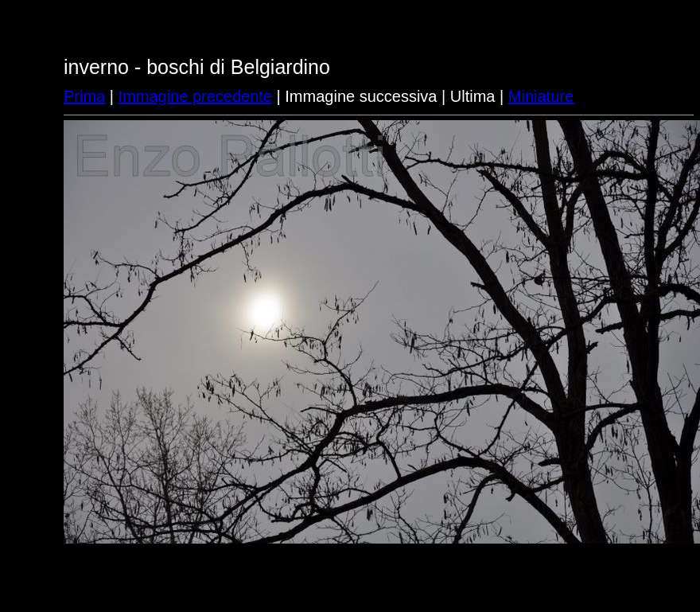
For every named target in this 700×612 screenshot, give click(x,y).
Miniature (541, 96)
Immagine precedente (195, 96)
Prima (84, 96)
